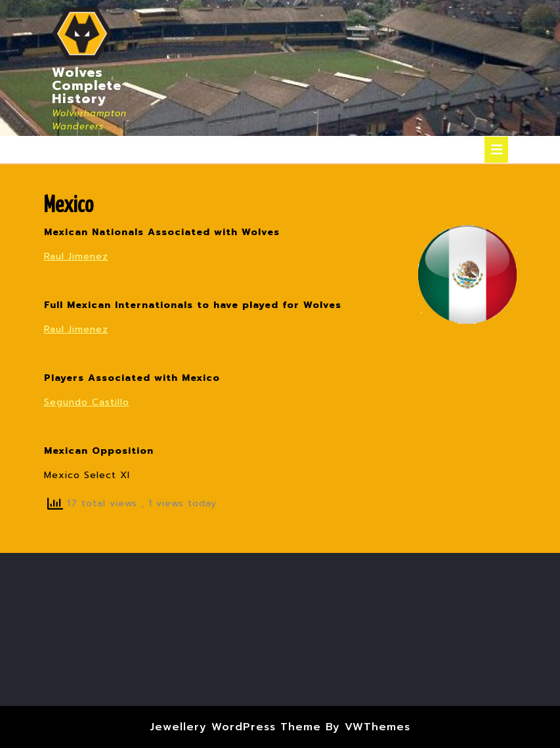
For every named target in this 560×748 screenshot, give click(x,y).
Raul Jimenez (76, 256)
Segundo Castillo (87, 402)
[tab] (496, 150)
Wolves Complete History (87, 85)
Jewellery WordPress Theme (235, 727)
